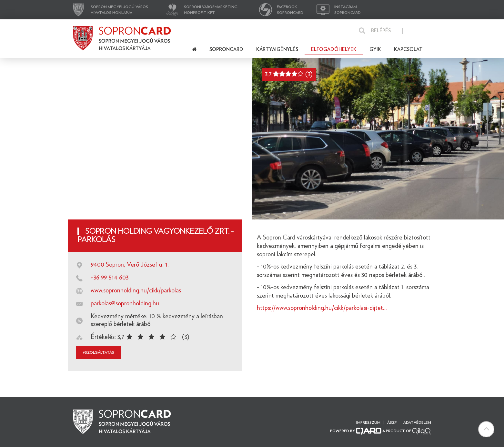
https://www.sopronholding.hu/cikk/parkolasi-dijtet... (322, 308)
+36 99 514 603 (110, 278)
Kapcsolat (408, 50)
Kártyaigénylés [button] (277, 50)
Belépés (381, 31)
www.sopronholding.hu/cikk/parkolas (136, 290)
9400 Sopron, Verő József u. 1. (130, 265)
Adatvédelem (417, 422)
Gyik (375, 50)
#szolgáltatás (98, 352)
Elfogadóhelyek (334, 50)
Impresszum (368, 422)
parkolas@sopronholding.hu (125, 303)
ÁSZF (392, 422)
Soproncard (226, 50)
